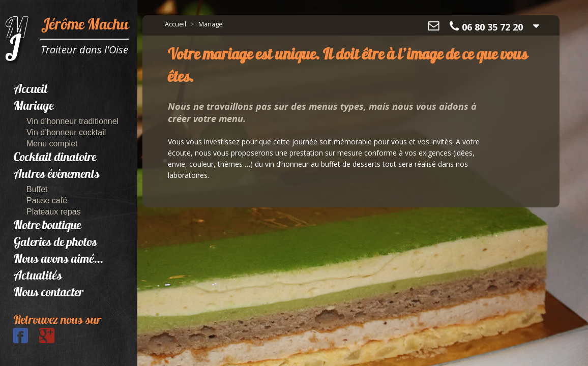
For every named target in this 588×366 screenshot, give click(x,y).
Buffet (37, 189)
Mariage (34, 107)
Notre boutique (47, 226)
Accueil (31, 90)
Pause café (47, 201)
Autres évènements (57, 175)
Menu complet (52, 144)
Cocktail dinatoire (55, 158)
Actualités (38, 277)
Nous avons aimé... (58, 260)
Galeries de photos (55, 243)
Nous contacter (49, 293)
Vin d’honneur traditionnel (72, 121)
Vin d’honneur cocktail (66, 132)
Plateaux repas (54, 212)
